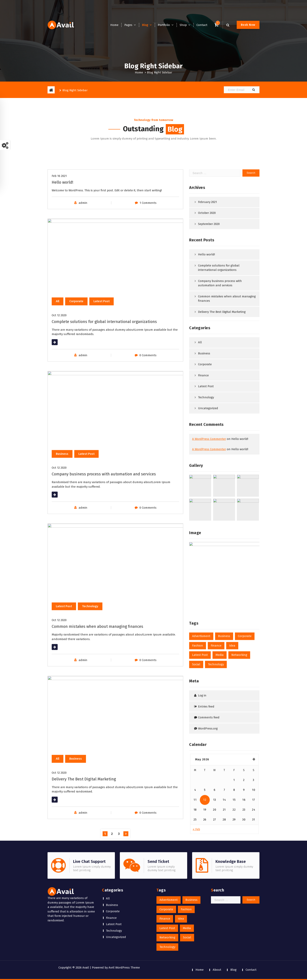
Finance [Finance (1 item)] (165, 872)
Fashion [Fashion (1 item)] (186, 863)
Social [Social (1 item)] (187, 891)
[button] (254, 90)
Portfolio (164, 25)
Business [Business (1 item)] (191, 854)
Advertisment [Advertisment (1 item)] (169, 854)
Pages (128, 25)
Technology (114, 884)
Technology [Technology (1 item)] (167, 900)
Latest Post (114, 878)
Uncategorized (116, 891)
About (217, 970)
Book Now (248, 25)
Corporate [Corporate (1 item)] (166, 863)
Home (114, 25)
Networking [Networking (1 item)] (167, 891)
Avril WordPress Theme (124, 968)
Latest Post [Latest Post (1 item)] (167, 882)
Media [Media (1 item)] (187, 882)
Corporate (113, 865)
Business (112, 858)
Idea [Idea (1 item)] (181, 872)
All (108, 852)
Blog (145, 25)
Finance (111, 871)
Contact (202, 25)
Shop (183, 25)
